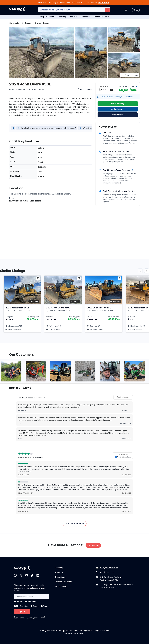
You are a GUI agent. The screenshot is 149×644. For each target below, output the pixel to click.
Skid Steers (32, 601)
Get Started (118, 115)
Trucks (46, 606)
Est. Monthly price (128, 86)
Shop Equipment (47, 17)
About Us (74, 17)
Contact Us (86, 17)
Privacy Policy (61, 586)
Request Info (93, 545)
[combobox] (74, 10)
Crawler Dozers (42, 23)
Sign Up (22, 612)
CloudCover (60, 577)
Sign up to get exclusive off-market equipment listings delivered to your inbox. (30, 588)
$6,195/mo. (74, 319)
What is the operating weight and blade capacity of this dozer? (47, 128)
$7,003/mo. (114, 319)
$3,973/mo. (33, 319)
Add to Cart (118, 109)
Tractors (19, 601)
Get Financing (118, 104)
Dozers (28, 23)
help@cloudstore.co (109, 568)
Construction (15, 23)
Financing (62, 17)
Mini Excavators (22, 606)
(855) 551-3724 (107, 572)
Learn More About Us (75, 524)
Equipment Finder (102, 17)
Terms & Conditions (64, 582)
